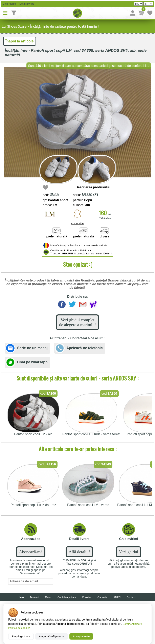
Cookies (87, 597)
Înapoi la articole (20, 41)
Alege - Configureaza (52, 636)
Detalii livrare (26, 4)
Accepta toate (81, 636)
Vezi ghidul (128, 552)
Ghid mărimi (9, 4)
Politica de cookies (19, 628)
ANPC (117, 597)
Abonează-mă (31, 552)
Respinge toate (21, 636)
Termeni (35, 597)
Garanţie (102, 597)
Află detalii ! (79, 552)
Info (21, 597)
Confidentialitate (132, 624)
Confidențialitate (67, 597)
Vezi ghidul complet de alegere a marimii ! (77, 322)
